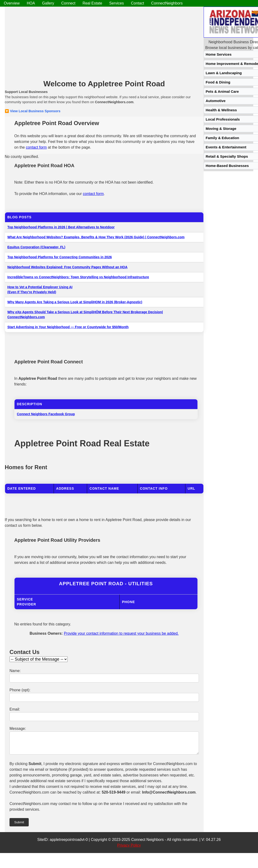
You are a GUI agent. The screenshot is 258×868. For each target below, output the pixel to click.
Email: (15, 709)
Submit (19, 826)
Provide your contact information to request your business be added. (121, 633)
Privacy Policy (129, 849)
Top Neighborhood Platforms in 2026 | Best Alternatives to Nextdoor (61, 227)
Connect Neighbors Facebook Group (46, 414)
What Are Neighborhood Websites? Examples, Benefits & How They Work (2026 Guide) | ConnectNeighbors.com (96, 237)
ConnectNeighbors (167, 3)
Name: (15, 671)
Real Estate (92, 3)
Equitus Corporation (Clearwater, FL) (36, 247)
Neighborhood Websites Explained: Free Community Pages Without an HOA (67, 267)
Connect (68, 3)
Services (116, 3)
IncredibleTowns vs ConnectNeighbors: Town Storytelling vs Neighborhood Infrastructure (78, 277)
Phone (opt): (20, 690)
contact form (36, 147)
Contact (138, 3)
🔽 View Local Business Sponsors (33, 111)
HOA (31, 3)
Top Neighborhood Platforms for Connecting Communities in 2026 (60, 257)
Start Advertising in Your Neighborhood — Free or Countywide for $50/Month (68, 327)
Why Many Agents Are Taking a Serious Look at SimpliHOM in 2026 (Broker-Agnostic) (75, 302)
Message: (18, 729)
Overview (12, 3)
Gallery (48, 3)
